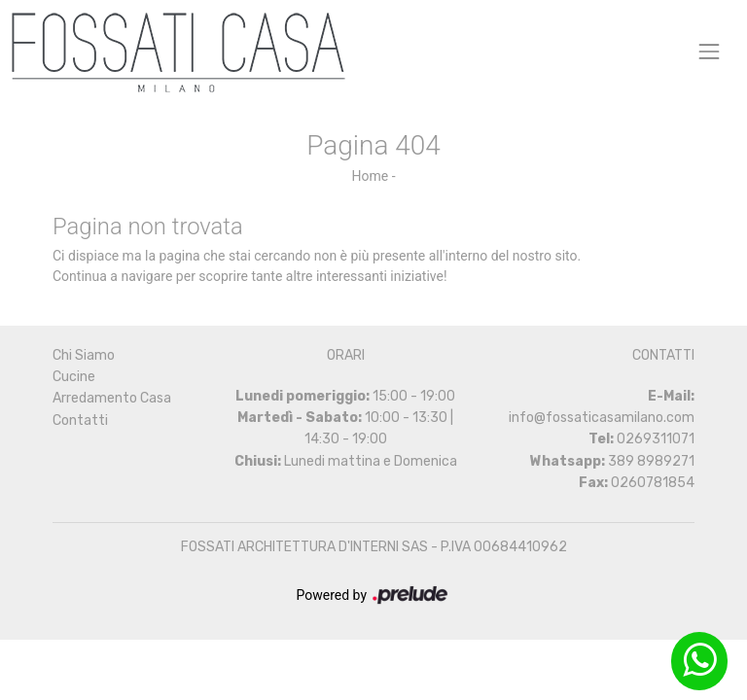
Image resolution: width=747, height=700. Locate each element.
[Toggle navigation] (710, 51)
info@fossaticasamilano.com (602, 418)
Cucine (74, 377)
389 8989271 (651, 461)
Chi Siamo (84, 355)
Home (370, 176)
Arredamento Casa (112, 398)
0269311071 (656, 439)
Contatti (80, 420)
